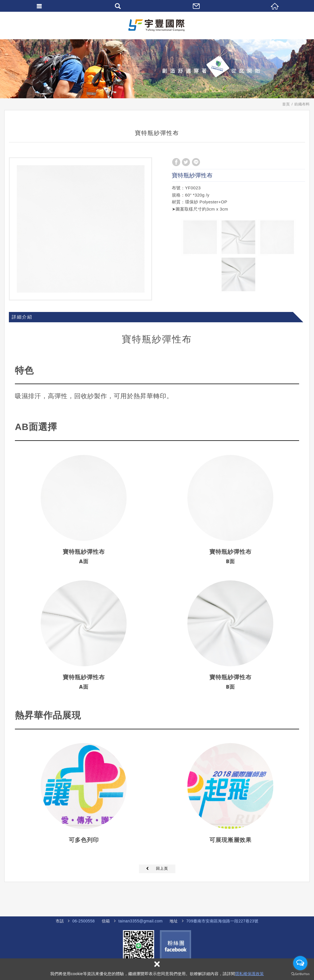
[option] (81, 229)
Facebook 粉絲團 (175, 946)
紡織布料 (302, 104)
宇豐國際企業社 (157, 25)
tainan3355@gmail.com (140, 921)
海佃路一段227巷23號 (219, 921)
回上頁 (162, 868)
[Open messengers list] (300, 963)
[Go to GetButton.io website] (300, 974)
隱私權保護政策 (249, 974)
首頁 (286, 104)
